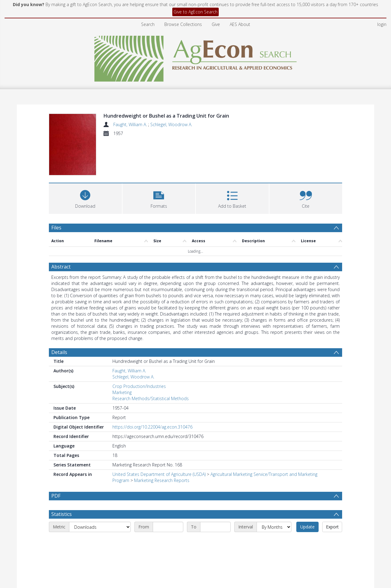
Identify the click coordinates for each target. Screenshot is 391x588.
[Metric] (100, 542)
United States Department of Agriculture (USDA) (159, 474)
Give (216, 24)
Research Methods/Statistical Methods (151, 398)
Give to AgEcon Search (195, 12)
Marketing (122, 392)
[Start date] (168, 542)
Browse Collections (183, 24)
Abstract (61, 267)
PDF (56, 496)
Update (307, 541)
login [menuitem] (382, 24)
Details (59, 352)
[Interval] (274, 542)
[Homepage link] (196, 57)
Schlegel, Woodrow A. (171, 124)
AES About (240, 24)
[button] (159, 198)
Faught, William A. (131, 124)
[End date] (215, 542)
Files (56, 228)
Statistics (62, 529)
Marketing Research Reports (162, 480)
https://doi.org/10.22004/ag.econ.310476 (152, 427)
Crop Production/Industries (139, 386)
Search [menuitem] (148, 24)
